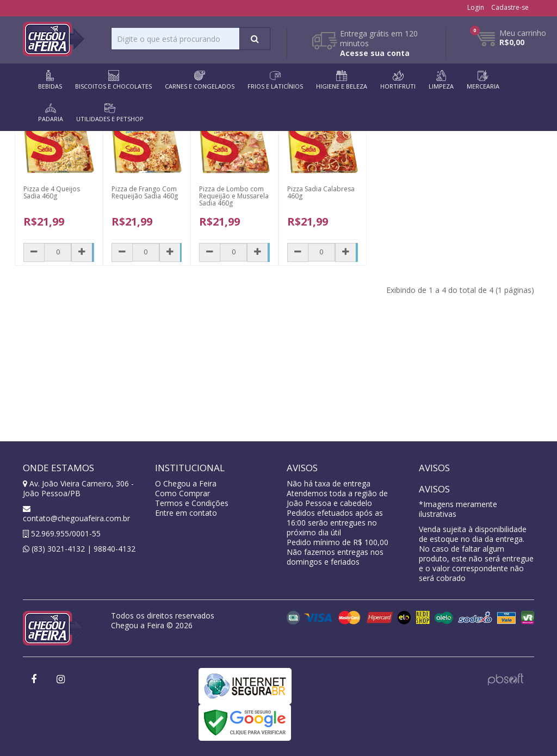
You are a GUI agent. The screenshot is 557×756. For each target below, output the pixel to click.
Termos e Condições (192, 503)
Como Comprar (182, 493)
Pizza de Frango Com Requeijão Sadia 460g (145, 192)
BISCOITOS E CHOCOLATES (113, 80)
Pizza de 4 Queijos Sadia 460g (52, 192)
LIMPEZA (441, 80)
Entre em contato (186, 513)
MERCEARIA (483, 80)
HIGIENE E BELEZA (342, 80)
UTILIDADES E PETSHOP (110, 113)
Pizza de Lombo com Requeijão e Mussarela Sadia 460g (234, 196)
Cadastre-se (510, 7)
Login (476, 7)
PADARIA (51, 113)
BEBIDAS (50, 80)
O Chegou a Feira (186, 483)
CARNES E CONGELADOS (200, 80)
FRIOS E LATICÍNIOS (275, 80)
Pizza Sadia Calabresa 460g (321, 192)
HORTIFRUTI (398, 80)
